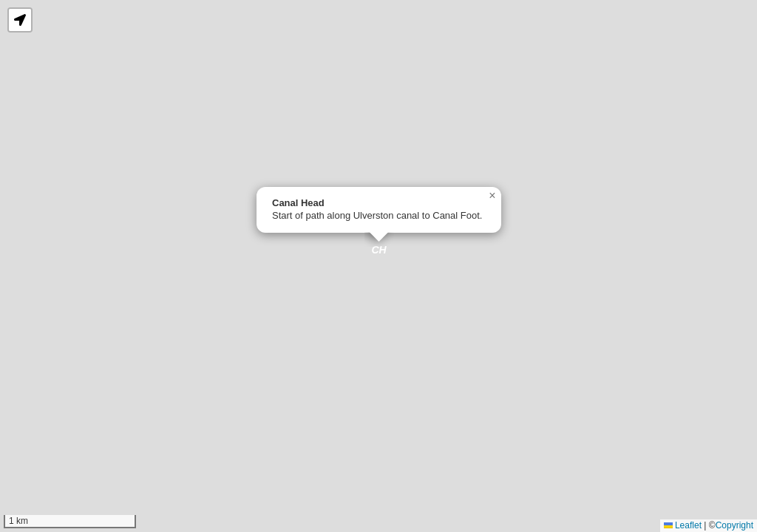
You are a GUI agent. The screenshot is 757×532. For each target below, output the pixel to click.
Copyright (734, 525)
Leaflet (683, 525)
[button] (379, 252)
